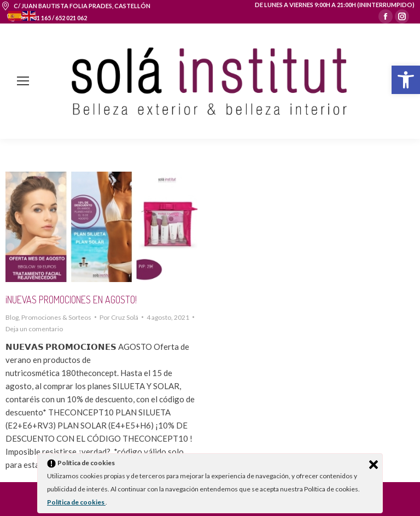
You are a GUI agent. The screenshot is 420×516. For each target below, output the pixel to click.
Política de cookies (76, 502)
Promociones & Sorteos (56, 317)
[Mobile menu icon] (23, 81)
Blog (12, 317)
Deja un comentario (34, 329)
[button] (406, 80)
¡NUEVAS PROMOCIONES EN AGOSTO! (71, 300)
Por (119, 317)
